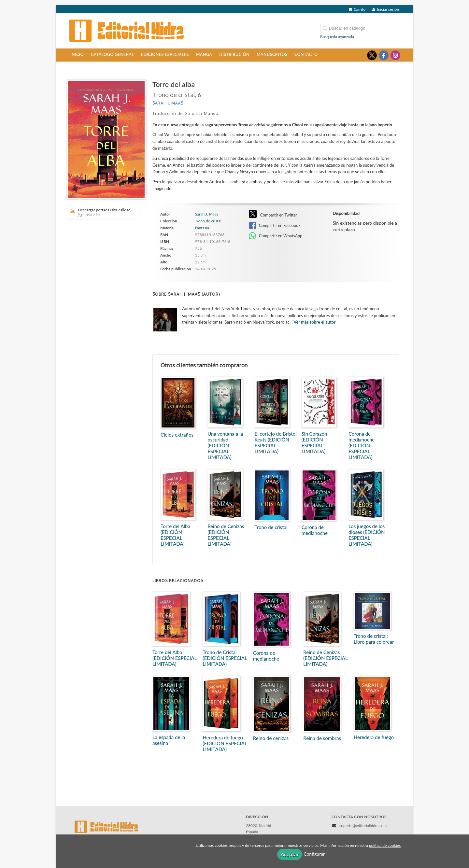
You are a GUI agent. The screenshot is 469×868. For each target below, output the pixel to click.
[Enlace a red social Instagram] (395, 55)
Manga (204, 55)
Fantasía (202, 228)
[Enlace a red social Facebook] (384, 55)
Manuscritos (272, 55)
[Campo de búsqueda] (360, 28)
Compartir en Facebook (275, 226)
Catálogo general (112, 55)
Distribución (234, 55)
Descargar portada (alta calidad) (101, 212)
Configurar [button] (314, 854)
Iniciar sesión (386, 9)
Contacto (306, 55)
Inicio (77, 55)
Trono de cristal (208, 221)
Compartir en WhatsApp (276, 236)
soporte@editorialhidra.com (363, 826)
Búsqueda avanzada (337, 37)
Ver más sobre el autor (315, 322)
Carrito (357, 9)
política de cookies (385, 845)
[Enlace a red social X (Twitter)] (372, 55)
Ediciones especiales (165, 55)
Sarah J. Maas (168, 103)
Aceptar (290, 854)
